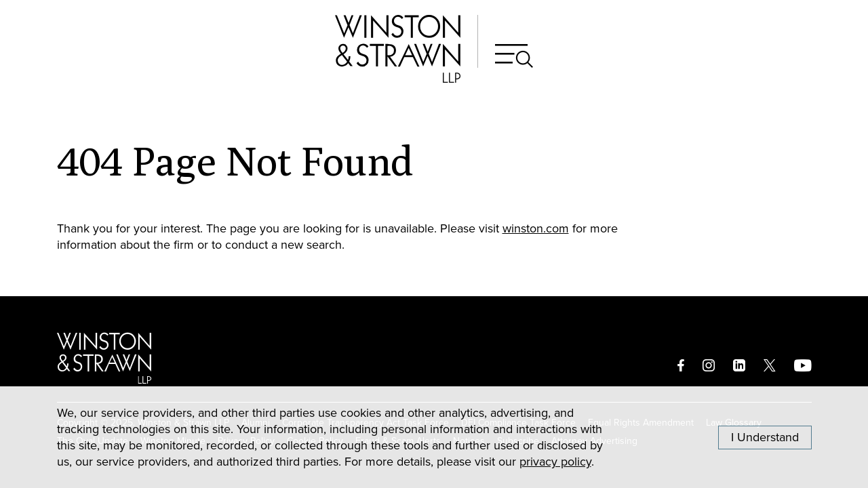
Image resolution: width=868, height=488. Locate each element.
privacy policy (555, 462)
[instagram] (709, 365)
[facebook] (681, 365)
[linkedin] (739, 365)
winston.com (536, 228)
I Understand (765, 437)
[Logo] (104, 358)
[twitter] (770, 365)
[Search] (514, 56)
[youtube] (803, 365)
